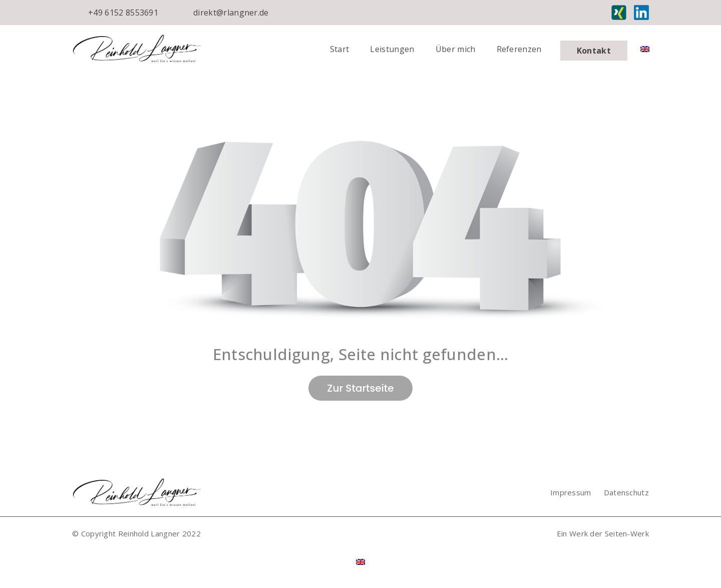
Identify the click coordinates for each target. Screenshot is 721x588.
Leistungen (392, 49)
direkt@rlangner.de (231, 13)
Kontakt (594, 51)
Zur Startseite (360, 388)
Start (340, 49)
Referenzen (519, 49)
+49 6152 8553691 (123, 13)
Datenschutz (626, 492)
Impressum (571, 492)
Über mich (456, 49)
